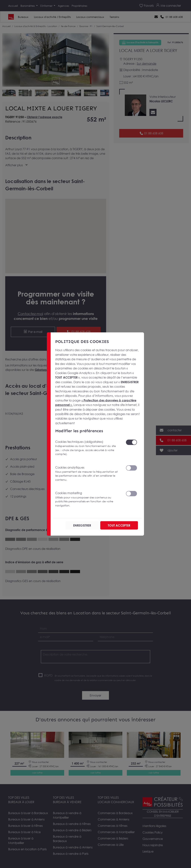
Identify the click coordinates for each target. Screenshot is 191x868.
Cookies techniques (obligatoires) (88, 448)
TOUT (119, 525)
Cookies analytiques (88, 474)
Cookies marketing (88, 499)
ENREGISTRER (82, 525)
